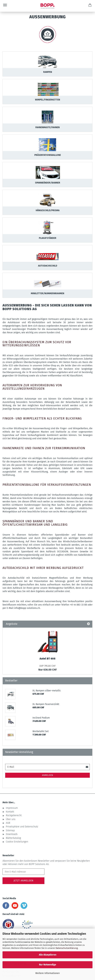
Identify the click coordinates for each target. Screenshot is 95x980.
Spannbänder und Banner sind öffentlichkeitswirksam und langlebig (35, 523)
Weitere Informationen (47, 973)
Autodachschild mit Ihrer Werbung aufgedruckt (43, 568)
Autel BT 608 (47, 659)
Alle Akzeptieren (48, 955)
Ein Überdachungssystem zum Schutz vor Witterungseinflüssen (37, 344)
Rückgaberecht (14, 815)
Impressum (12, 808)
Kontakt (10, 812)
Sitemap (10, 830)
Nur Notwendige (48, 965)
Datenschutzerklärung (67, 948)
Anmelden (48, 775)
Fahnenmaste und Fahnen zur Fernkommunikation (44, 448)
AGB (8, 823)
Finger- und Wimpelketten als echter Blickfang (42, 418)
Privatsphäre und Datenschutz (22, 827)
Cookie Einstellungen (17, 842)
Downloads (12, 834)
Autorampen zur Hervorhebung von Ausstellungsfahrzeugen (32, 387)
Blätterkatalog (13, 838)
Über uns (11, 819)
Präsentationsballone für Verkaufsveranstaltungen (47, 485)
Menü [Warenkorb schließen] (5, 5)
